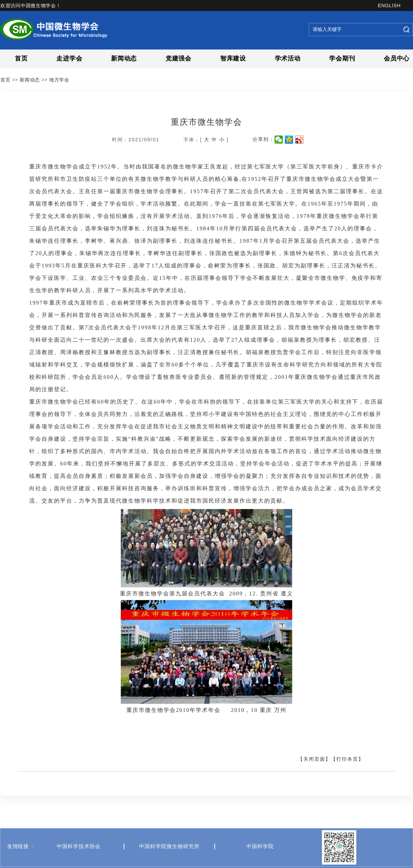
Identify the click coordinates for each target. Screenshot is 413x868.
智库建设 (233, 58)
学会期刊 (342, 58)
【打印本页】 (347, 759)
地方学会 (59, 80)
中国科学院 (260, 862)
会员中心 (397, 58)
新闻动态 (124, 58)
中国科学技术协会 (79, 862)
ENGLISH (389, 6)
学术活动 (288, 58)
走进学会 (69, 58)
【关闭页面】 (314, 759)
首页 (21, 58)
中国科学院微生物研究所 (169, 862)
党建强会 (178, 58)
